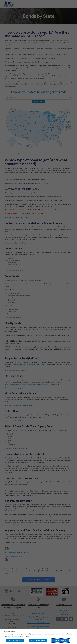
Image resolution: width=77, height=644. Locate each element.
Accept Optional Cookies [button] (15, 640)
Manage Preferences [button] (60, 640)
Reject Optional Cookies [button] (38, 640)
